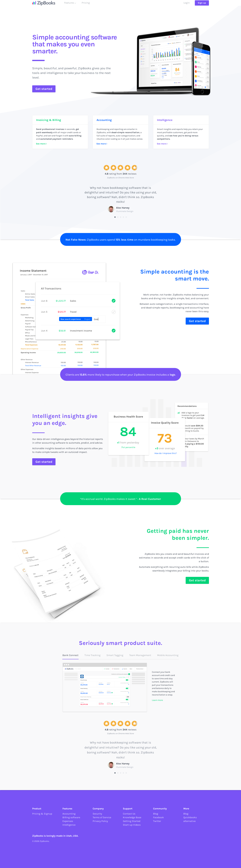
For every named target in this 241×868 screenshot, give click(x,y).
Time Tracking (92, 655)
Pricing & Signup (42, 814)
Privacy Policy (100, 821)
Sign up (202, 6)
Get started (44, 89)
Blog (156, 814)
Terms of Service (102, 817)
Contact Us (129, 814)
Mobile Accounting (168, 655)
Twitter (157, 821)
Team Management (140, 655)
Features (70, 6)
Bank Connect (70, 655)
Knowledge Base (132, 817)
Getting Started (132, 821)
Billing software (71, 817)
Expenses (68, 821)
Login (187, 6)
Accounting (69, 814)
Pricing (86, 6)
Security (97, 814)
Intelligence (69, 825)
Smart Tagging (115, 655)
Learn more (157, 700)
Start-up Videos (132, 825)
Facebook (158, 817)
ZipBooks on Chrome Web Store (120, 178)
